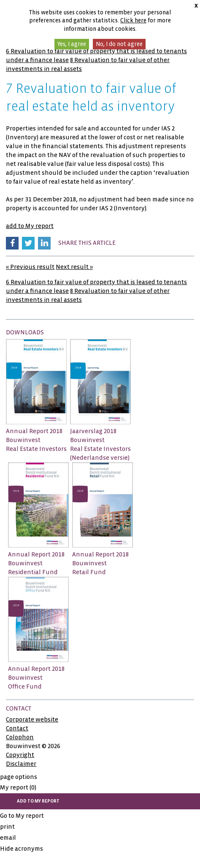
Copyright (20, 755)
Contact (17, 728)
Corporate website (32, 719)
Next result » (74, 267)
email (8, 838)
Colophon (20, 737)
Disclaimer (21, 764)
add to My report (30, 226)
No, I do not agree (119, 44)
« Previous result (30, 267)
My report (18, 787)
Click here (133, 20)
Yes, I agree (72, 44)
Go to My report (22, 816)
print (7, 827)
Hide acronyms (22, 849)
